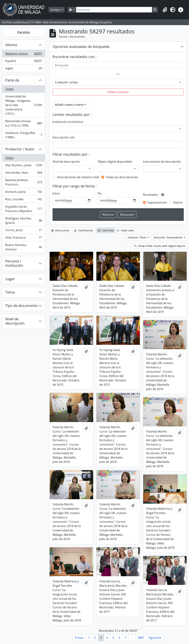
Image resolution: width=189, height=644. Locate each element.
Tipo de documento (21, 306)
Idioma (11, 45)
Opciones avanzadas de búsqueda (81, 47)
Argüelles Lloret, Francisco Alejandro (24, 209)
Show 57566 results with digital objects (160, 246)
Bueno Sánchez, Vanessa (24, 247)
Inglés (24, 69)
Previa (79, 638)
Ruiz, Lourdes (24, 200)
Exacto (178, 202)
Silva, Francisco (24, 238)
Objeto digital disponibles (115, 162)
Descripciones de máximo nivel (78, 177)
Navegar (56, 10)
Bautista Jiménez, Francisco (24, 182)
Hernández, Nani (24, 173)
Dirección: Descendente (168, 237)
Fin (100, 193)
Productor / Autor (20, 149)
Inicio (56, 193)
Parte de (12, 80)
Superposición (157, 202)
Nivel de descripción (15, 321)
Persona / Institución (14, 263)
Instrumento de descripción (162, 162)
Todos (9, 89)
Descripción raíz (64, 137)
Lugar (10, 279)
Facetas (24, 32)
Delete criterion (118, 92)
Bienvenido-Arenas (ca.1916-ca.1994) (24, 123)
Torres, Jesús (24, 231)
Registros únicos (24, 54)
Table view (125, 230)
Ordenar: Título (137, 237)
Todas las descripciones (122, 177)
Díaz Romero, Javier (24, 166)
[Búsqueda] (114, 10)
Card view (106, 230)
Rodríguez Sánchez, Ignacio (24, 221)
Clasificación (83, 230)
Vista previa (60, 230)
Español (24, 62)
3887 (141, 638)
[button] (165, 10)
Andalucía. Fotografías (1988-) (24, 135)
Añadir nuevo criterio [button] (69, 105)
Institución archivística (68, 122)
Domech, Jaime (24, 193)
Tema (10, 292)
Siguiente (155, 638)
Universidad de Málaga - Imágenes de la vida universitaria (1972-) (24, 105)
